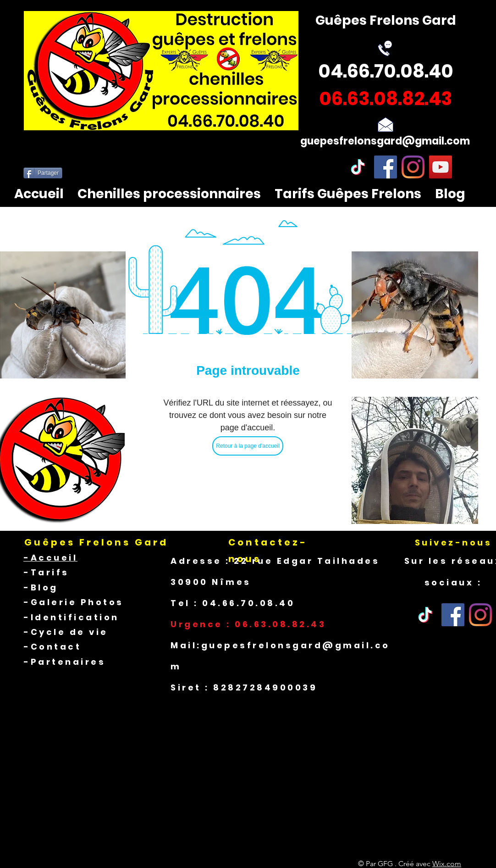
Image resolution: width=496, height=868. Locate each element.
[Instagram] (413, 167)
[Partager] (43, 173)
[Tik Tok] (425, 615)
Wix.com (447, 864)
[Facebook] (386, 167)
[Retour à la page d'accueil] (248, 446)
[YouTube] (441, 167)
